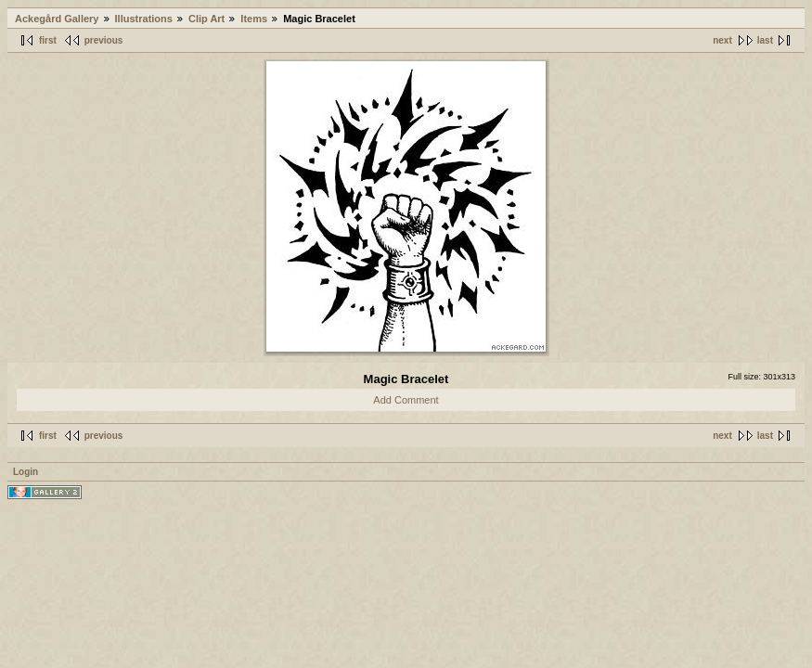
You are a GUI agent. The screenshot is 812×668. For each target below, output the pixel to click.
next (722, 40)
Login (26, 472)
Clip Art (206, 19)
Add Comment (406, 400)
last (765, 40)
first (48, 40)
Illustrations (144, 19)
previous (104, 40)
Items (254, 19)
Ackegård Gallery (57, 19)
